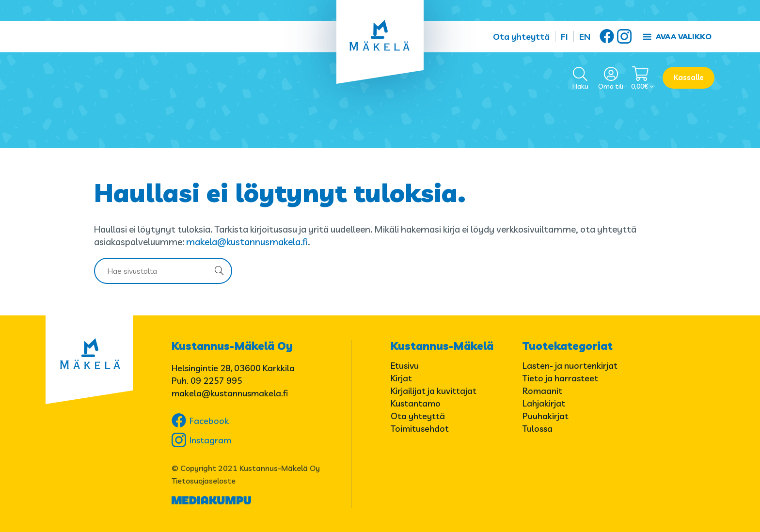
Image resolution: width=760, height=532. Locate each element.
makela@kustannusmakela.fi (247, 242)
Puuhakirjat (546, 416)
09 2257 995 (216, 381)
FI (564, 37)
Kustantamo (416, 403)
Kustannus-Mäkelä (442, 346)
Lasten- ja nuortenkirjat (570, 366)
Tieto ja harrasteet (560, 378)
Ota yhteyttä (521, 37)
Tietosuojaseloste (204, 481)
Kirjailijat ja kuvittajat (434, 391)
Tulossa (538, 429)
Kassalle (689, 77)
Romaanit (542, 391)
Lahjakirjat (544, 403)
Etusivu (405, 366)
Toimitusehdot (420, 429)
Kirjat (401, 378)
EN (585, 37)
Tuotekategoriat (568, 346)
